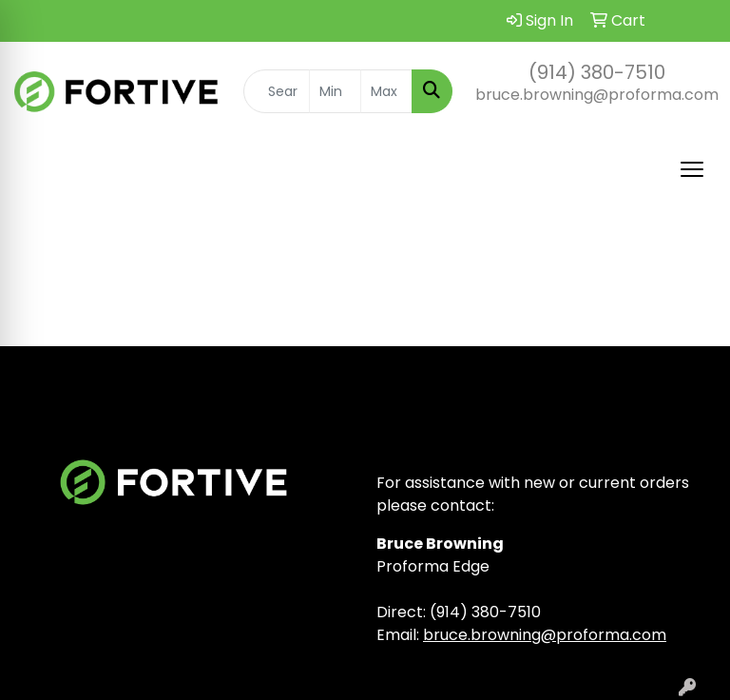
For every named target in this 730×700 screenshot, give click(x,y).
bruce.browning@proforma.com (597, 95)
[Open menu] (692, 169)
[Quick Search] (277, 91)
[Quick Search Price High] (386, 91)
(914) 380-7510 (597, 72)
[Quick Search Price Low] (335, 91)
